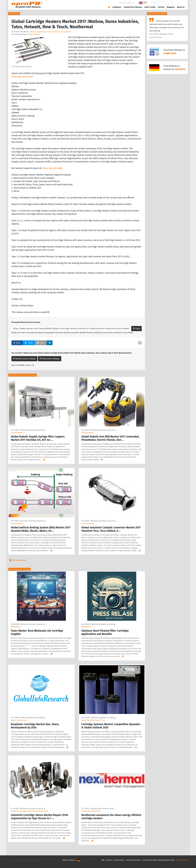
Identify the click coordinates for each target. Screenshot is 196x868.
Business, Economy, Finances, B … (34, 430)
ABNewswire (16, 627)
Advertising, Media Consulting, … (104, 624)
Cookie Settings (182, 860)
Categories (117, 7)
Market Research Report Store (93, 720)
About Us (181, 7)
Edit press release (50, 359)
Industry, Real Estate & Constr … (103, 808)
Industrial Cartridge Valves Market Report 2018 (29, 811)
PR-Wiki (122, 3)
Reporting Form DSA (166, 860)
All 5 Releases (17, 560)
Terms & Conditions (133, 860)
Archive (161, 7)
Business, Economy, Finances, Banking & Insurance (51, 32)
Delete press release (24, 359)
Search (179, 3)
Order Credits (150, 7)
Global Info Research (19, 720)
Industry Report (33, 34)
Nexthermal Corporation (91, 811)
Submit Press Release (133, 7)
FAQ (103, 860)
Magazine (171, 7)
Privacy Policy (119, 860)
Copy (136, 328)
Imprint (131, 3)
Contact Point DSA (150, 860)
